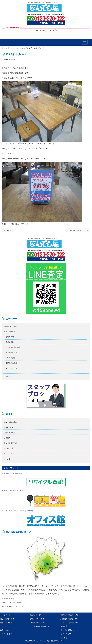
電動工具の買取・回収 (69, 615)
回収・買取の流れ (10, 422)
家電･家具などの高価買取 (34, 480)
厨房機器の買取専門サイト (34, 498)
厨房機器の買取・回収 (69, 619)
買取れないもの (10, 427)
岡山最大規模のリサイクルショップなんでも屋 (40, 641)
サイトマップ (9, 454)
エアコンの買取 (11, 368)
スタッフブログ (21, 48)
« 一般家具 (8, 230)
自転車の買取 (11, 358)
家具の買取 (10, 342)
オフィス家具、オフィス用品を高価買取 (34, 518)
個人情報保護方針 (10, 443)
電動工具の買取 (11, 363)
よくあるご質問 (10, 448)
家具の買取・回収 (37, 619)
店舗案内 (7, 438)
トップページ (7, 48)
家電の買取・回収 (37, 623)
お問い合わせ (5, 630)
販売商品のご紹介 (10, 327)
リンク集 (7, 459)
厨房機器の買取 (11, 353)
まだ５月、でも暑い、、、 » (79, 230)
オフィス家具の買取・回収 (41, 626)
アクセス (4, 626)
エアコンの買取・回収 (69, 623)
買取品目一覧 (35, 615)
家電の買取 (10, 337)
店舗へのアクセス (10, 433)
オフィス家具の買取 (13, 347)
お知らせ (7, 376)
